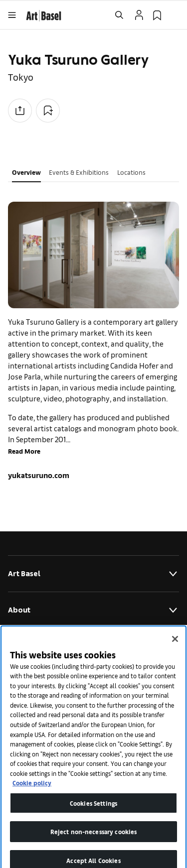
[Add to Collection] (48, 111)
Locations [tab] (131, 172)
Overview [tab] (26, 172)
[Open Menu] (12, 15)
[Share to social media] (20, 111)
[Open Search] (119, 15)
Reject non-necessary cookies (94, 840)
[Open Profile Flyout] (139, 15)
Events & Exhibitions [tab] (79, 172)
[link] (44, 14)
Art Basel (93, 574)
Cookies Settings (93, 811)
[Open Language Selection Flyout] (175, 15)
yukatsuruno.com (39, 475)
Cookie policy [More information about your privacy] (32, 791)
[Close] (175, 647)
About (93, 610)
